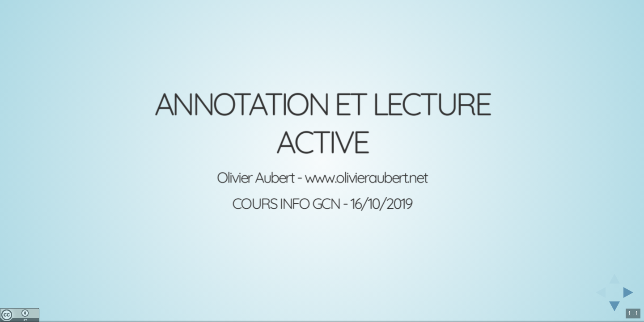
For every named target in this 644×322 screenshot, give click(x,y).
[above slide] (614, 276)
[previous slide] (598, 292)
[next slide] (631, 292)
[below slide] (614, 309)
